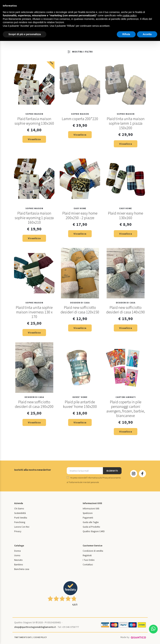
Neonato (18, 560)
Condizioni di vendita (93, 551)
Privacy (18, 531)
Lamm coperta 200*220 (80, 119)
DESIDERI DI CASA (80, 303)
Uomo (17, 556)
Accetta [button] (147, 34)
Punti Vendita (21, 518)
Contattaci (88, 565)
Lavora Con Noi (22, 527)
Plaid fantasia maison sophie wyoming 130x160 (34, 121)
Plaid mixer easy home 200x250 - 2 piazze (80, 216)
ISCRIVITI (112, 471)
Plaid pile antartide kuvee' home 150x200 (80, 404)
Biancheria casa (22, 569)
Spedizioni (88, 513)
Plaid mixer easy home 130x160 (126, 216)
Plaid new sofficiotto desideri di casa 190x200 (34, 404)
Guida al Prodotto (91, 527)
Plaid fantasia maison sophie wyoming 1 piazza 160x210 (34, 218)
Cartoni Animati (126, 397)
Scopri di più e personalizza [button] (25, 34)
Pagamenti (88, 518)
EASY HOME (80, 208)
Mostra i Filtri (64, 52)
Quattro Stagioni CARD (94, 531)
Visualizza (34, 139)
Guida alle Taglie (91, 522)
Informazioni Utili (91, 509)
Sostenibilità (20, 513)
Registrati (87, 556)
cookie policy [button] (130, 15)
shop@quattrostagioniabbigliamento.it (35, 627)
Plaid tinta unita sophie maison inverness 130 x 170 (34, 312)
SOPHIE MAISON (34, 114)
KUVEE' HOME (80, 397)
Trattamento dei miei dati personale (84, 482)
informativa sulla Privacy (98, 478)
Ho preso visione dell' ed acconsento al (94, 480)
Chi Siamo (19, 509)
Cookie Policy (40, 637)
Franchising (20, 522)
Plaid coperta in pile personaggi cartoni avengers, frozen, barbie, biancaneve (126, 409)
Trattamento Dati (23, 637)
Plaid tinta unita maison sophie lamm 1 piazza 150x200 (126, 123)
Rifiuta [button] (126, 34)
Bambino (19, 565)
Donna (17, 551)
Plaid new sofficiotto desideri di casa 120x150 (80, 310)
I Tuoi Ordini (89, 560)
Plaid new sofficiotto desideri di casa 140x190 (126, 310)
